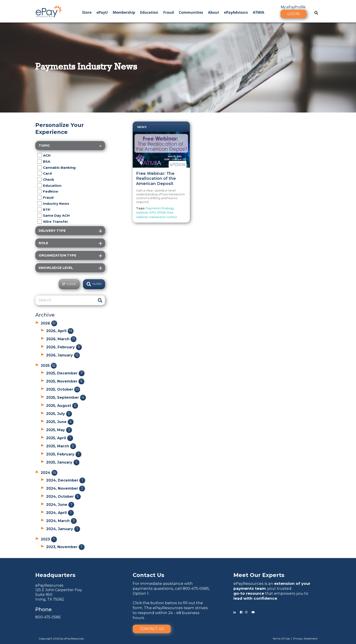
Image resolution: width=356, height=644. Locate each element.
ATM (152, 212)
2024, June (60, 505)
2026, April (60, 331)
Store (87, 12)
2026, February (64, 347)
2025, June (60, 422)
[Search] (65, 300)
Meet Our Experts (259, 575)
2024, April (60, 513)
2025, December (65, 373)
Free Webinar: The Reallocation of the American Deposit (156, 179)
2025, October (63, 389)
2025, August (62, 406)
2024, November (66, 488)
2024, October (63, 497)
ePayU (102, 12)
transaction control (163, 217)
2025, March (61, 446)
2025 (49, 366)
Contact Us (152, 629)
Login (293, 14)
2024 (49, 473)
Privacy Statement (305, 638)
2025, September (66, 397)
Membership (124, 12)
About (214, 12)
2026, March (61, 339)
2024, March (61, 521)
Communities (191, 12)
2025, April (60, 438)
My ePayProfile (293, 7)
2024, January (63, 529)
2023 (49, 539)
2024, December (66, 480)
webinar (142, 212)
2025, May (59, 430)
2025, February (64, 454)
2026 (49, 323)
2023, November (65, 547)
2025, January (63, 462)
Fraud (169, 12)
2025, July (59, 414)
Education (149, 12)
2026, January (63, 355)
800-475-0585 (48, 617)
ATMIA (259, 12)
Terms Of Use (281, 638)
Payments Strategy (160, 208)
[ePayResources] (49, 11)
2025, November (65, 381)
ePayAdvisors (236, 12)
